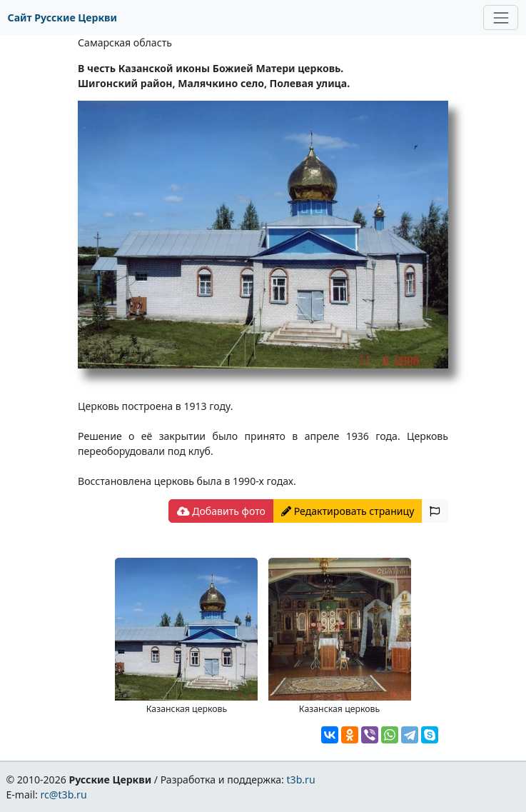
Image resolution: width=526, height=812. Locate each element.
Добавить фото (221, 511)
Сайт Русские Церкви (62, 17)
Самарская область (125, 42)
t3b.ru (301, 780)
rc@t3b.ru (64, 795)
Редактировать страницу (348, 511)
